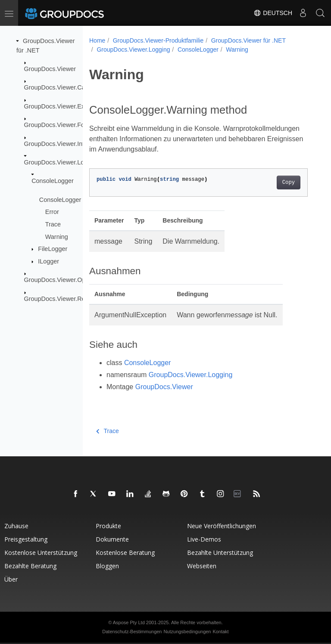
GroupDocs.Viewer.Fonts (59, 125)
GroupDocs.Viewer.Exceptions (66, 106)
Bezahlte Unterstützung (220, 553)
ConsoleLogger (53, 181)
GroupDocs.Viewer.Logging (62, 162)
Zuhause (16, 526)
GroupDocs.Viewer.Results (61, 299)
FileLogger (53, 249)
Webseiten (202, 566)
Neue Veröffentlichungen (222, 526)
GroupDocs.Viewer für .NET (248, 40)
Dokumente (112, 539)
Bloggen (107, 566)
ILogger (48, 261)
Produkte (108, 526)
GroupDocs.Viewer (50, 69)
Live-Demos (204, 539)
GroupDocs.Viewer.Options (61, 280)
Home (97, 40)
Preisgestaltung (26, 539)
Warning (57, 236)
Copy (289, 183)
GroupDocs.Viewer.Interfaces (64, 143)
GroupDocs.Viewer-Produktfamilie (158, 40)
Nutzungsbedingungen (187, 632)
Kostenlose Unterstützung (41, 553)
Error (52, 212)
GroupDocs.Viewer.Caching (62, 87)
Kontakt (220, 632)
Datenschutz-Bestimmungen (132, 632)
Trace (53, 224)
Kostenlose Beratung (125, 553)
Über (11, 579)
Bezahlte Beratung (30, 566)
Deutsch (273, 13)
